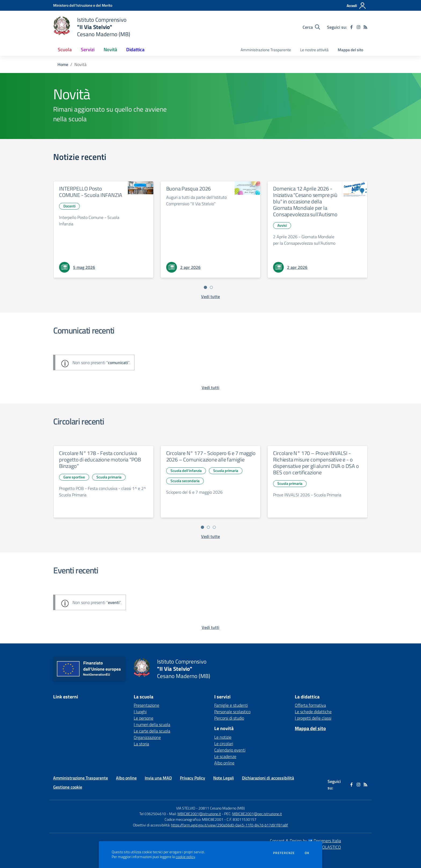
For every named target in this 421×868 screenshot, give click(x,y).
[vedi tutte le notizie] (210, 296)
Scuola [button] (65, 50)
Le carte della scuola (152, 731)
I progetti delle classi (313, 718)
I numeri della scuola (152, 724)
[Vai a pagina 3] (214, 527)
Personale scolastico (232, 712)
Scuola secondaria (185, 481)
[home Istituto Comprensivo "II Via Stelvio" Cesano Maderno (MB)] (92, 27)
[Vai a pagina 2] (211, 287)
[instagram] (358, 27)
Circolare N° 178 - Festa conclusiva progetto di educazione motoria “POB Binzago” (100, 459)
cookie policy (185, 857)
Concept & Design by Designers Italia (305, 841)
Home (63, 64)
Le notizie (223, 737)
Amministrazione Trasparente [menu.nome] (266, 50)
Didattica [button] (135, 50)
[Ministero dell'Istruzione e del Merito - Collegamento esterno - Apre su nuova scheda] (83, 5)
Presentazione (146, 705)
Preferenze (284, 853)
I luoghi (140, 712)
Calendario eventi (230, 750)
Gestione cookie (68, 787)
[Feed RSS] (365, 27)
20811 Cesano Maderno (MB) (222, 808)
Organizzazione (147, 737)
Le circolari (224, 744)
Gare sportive (74, 477)
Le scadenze (225, 756)
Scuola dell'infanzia (186, 470)
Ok (307, 853)
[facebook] (351, 27)
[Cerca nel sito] (311, 27)
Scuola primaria (109, 477)
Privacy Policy (193, 778)
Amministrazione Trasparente (81, 778)
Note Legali (224, 778)
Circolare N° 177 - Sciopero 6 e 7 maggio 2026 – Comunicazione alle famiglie (211, 456)
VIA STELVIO (186, 808)
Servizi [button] (88, 50)
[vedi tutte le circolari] (210, 536)
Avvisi (282, 225)
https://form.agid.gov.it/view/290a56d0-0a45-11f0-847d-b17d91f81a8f (230, 825)
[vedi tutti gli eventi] (210, 627)
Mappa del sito (351, 50)
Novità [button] (110, 50)
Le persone (144, 718)
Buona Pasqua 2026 (189, 188)
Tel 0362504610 (153, 814)
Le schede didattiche (313, 712)
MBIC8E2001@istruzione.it (199, 814)
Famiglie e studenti (231, 705)
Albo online (224, 763)
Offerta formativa (310, 705)
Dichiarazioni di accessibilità (268, 778)
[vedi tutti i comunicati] (210, 387)
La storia (141, 744)
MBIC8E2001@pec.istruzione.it (257, 814)
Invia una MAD (158, 778)
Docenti (69, 206)
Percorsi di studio (229, 718)
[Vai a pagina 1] (205, 287)
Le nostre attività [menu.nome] (314, 50)
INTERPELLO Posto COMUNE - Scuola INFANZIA (91, 192)
